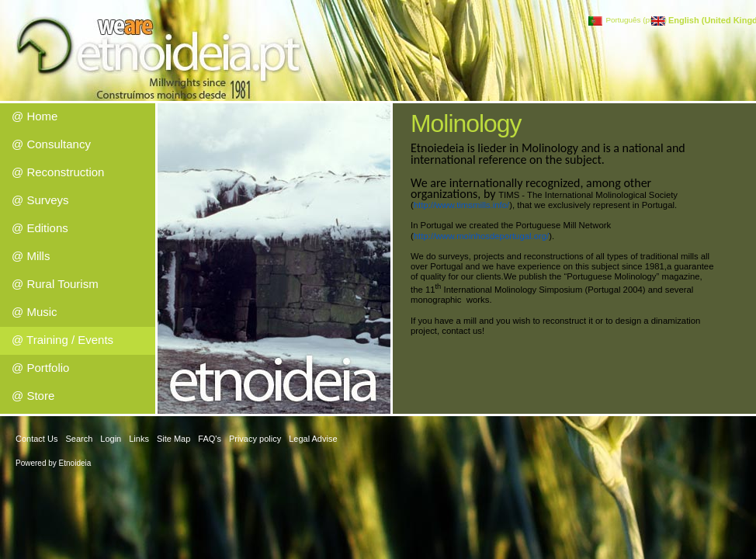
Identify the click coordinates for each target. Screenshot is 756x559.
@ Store (33, 396)
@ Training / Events (62, 340)
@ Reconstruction (58, 172)
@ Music (35, 312)
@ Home (35, 116)
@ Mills (31, 256)
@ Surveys (40, 200)
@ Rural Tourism (55, 284)
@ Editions (40, 228)
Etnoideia (75, 463)
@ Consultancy (51, 144)
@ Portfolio (40, 368)
